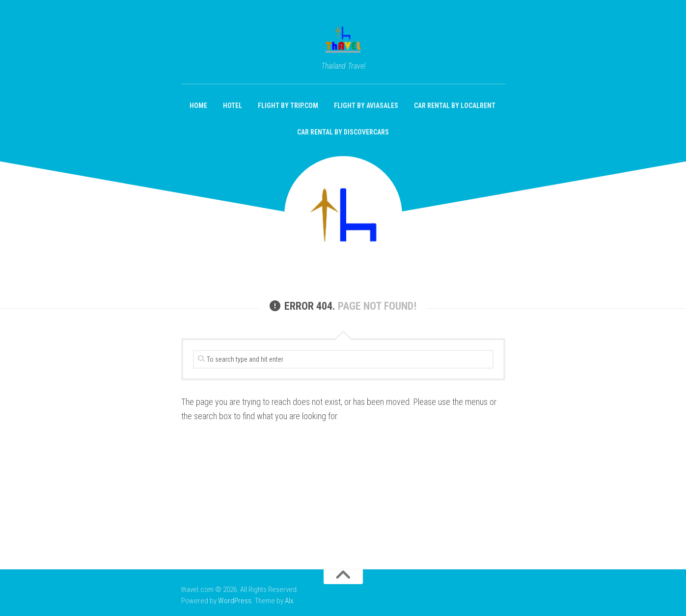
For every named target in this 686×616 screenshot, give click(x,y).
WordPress (235, 601)
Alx (289, 601)
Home (198, 106)
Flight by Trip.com (288, 106)
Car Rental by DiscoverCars (343, 132)
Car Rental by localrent (455, 106)
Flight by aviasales (366, 106)
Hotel (233, 106)
